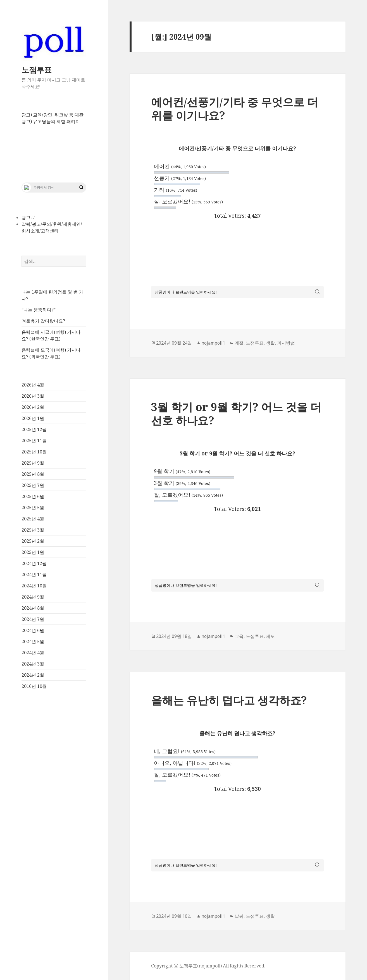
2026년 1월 (33, 418)
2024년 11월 (34, 575)
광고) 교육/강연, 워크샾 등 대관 (53, 115)
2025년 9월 (33, 463)
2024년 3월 (33, 664)
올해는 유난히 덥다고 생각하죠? (229, 700)
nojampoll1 (213, 343)
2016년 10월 (34, 686)
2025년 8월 (33, 474)
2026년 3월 (33, 396)
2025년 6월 (33, 496)
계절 (239, 343)
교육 (239, 636)
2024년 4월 (33, 653)
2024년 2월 (33, 675)
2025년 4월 (33, 519)
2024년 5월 (33, 642)
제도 (270, 636)
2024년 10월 (34, 586)
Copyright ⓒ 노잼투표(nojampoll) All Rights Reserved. (208, 966)
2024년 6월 (33, 630)
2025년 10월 (34, 452)
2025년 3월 (33, 530)
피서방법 (286, 343)
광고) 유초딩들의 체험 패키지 (51, 121)
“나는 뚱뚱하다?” (39, 310)
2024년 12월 (34, 563)
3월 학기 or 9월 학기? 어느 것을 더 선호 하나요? (236, 413)
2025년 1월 (33, 552)
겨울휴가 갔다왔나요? (43, 321)
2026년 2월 (33, 407)
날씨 (239, 916)
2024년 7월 (33, 619)
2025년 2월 (33, 541)
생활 (270, 343)
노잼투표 (37, 70)
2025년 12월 (34, 429)
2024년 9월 (33, 597)
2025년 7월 (33, 485)
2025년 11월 (34, 441)
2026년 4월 (33, 385)
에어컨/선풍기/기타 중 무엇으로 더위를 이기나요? (235, 108)
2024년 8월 (33, 608)
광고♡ (28, 217)
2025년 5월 (33, 508)
